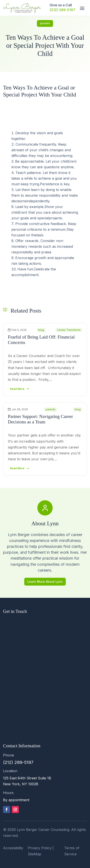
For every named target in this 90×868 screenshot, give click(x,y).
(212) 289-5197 (62, 10)
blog (41, 330)
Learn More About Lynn (45, 582)
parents (45, 23)
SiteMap (35, 854)
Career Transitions (69, 330)
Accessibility (13, 848)
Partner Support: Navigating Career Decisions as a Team (40, 419)
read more (17, 389)
